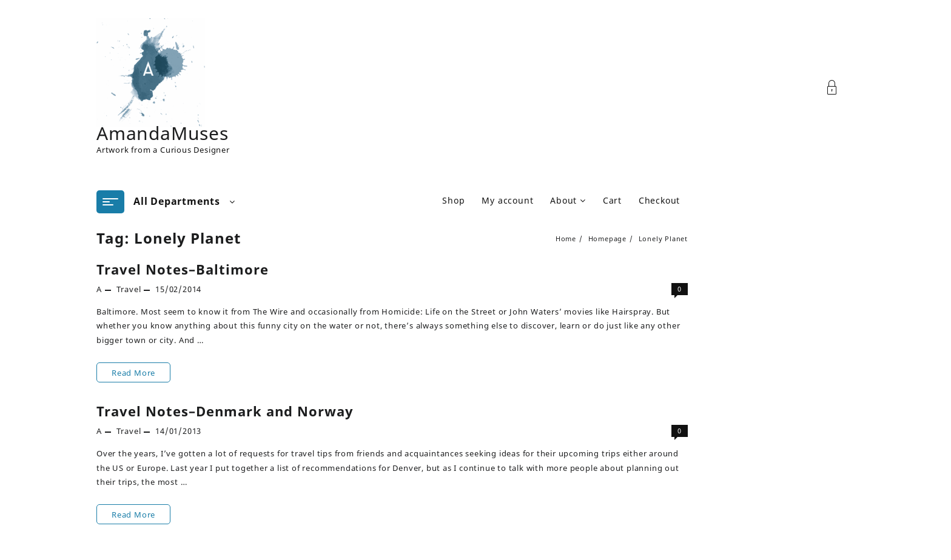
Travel (129, 289)
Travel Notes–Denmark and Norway (225, 411)
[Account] (838, 88)
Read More (133, 372)
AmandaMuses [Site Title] (163, 133)
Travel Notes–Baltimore (183, 269)
